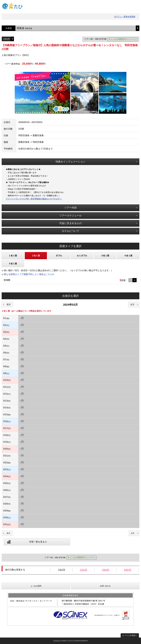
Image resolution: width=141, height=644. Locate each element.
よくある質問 (36, 586)
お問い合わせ (105, 586)
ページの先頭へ (131, 635)
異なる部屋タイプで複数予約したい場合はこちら (28, 274)
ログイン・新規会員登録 (125, 17)
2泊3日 (84, 570)
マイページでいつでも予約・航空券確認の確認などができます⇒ (34, 199)
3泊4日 (106, 570)
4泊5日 (128, 570)
